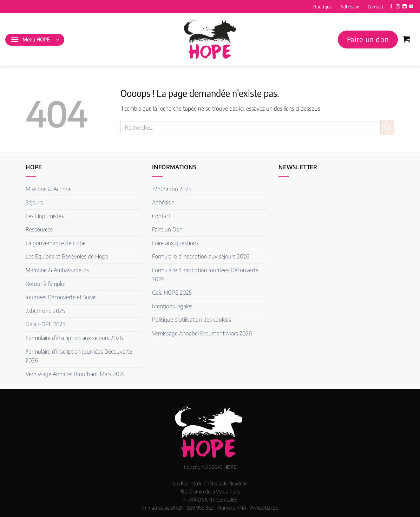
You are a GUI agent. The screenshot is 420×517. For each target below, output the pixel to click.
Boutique (323, 7)
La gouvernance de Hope (56, 243)
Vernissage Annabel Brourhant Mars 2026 (76, 374)
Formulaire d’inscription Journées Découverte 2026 (79, 356)
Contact (376, 7)
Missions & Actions (48, 189)
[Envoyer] (387, 127)
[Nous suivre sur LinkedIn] (405, 7)
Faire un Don (167, 229)
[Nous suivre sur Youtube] (411, 7)
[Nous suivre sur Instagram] (398, 7)
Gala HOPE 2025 (45, 324)
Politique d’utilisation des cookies (192, 320)
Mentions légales (172, 306)
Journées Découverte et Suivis (61, 297)
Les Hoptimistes (45, 216)
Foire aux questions (175, 243)
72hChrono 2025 (45, 311)
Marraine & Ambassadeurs (57, 270)
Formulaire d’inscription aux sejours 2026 (74, 338)
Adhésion (350, 7)
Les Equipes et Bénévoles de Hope (67, 256)
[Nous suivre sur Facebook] (391, 7)
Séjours (34, 202)
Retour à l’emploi (45, 284)
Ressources (39, 229)
